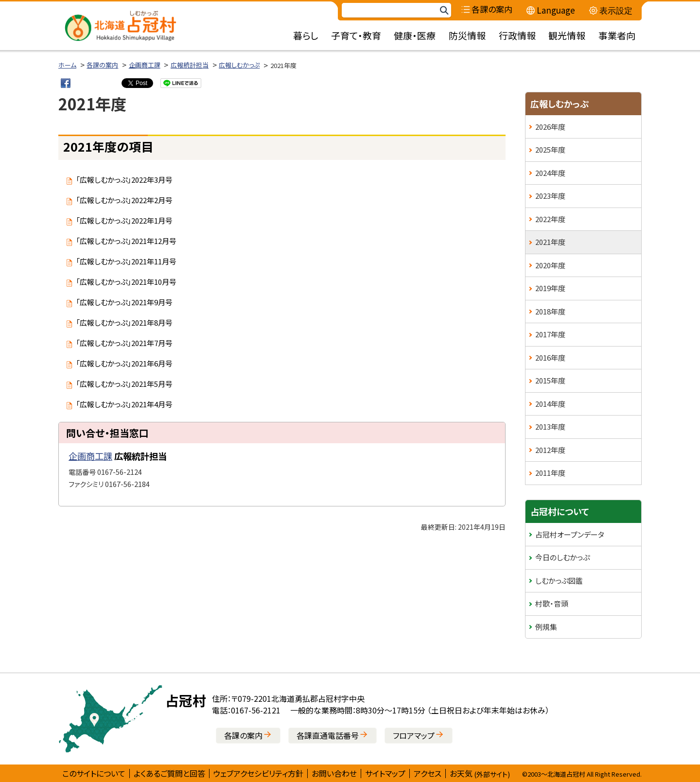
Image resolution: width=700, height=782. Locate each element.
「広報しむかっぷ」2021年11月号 (126, 261)
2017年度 (550, 334)
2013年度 (550, 426)
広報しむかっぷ (239, 65)
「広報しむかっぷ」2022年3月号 (124, 180)
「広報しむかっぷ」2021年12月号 (126, 241)
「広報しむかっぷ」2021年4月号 (124, 404)
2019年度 (550, 288)
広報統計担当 (190, 65)
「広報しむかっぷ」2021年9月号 (124, 302)
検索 (444, 10)
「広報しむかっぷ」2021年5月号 (124, 384)
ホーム (67, 65)
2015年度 (550, 380)
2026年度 (550, 127)
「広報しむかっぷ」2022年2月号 (124, 200)
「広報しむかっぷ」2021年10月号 (126, 282)
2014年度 (550, 404)
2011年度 (550, 473)
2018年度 (550, 311)
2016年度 (550, 357)
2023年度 (550, 196)
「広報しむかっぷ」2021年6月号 (124, 363)
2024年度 (550, 173)
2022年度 (550, 219)
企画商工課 (145, 65)
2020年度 (550, 265)
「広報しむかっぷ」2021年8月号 (124, 322)
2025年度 (550, 149)
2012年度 (550, 450)
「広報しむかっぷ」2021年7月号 (124, 343)
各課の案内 (102, 65)
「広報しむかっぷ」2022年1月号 (124, 220)
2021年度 (550, 242)
